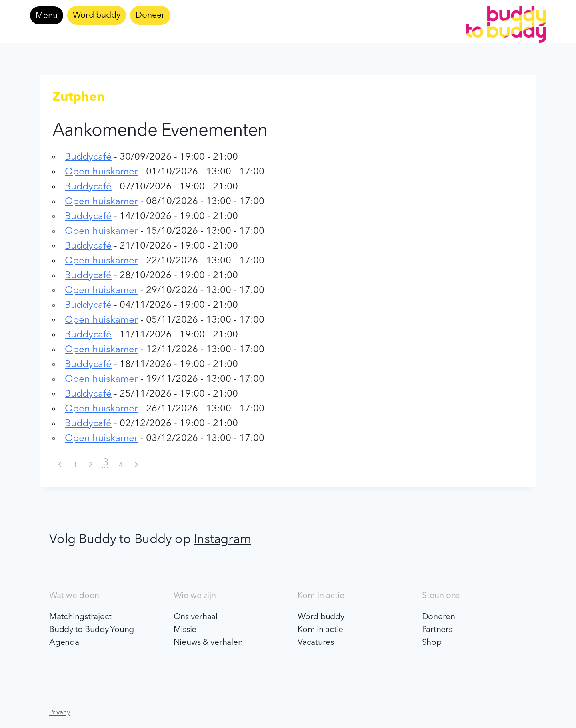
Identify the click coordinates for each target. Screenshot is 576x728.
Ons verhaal (196, 617)
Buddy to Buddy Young (92, 630)
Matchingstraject (80, 617)
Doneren (439, 617)
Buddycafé (88, 157)
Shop (432, 643)
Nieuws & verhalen (208, 643)
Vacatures (316, 643)
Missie (185, 630)
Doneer (150, 15)
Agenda (64, 643)
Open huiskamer (101, 172)
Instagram (222, 540)
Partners (437, 630)
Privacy (59, 713)
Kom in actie (320, 630)
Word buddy (97, 15)
